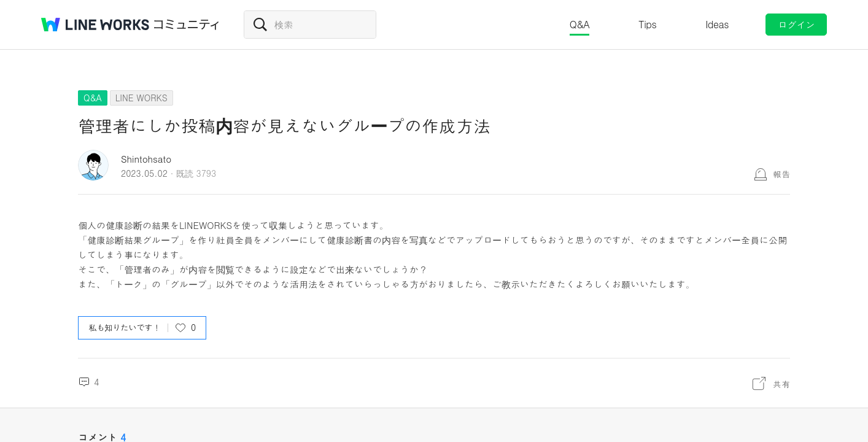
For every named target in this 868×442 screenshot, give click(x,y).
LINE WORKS (141, 98)
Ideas (717, 24)
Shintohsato (146, 159)
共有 (781, 384)
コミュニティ (187, 25)
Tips (647, 24)
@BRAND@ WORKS (95, 25)
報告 (781, 174)
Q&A (580, 24)
